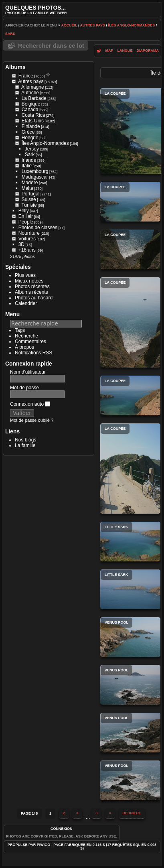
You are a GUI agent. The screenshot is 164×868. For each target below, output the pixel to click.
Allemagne (33, 87)
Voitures (27, 239)
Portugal (31, 194)
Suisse (29, 199)
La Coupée (130, 202)
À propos (24, 347)
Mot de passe (24, 388)
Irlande (29, 160)
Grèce (28, 132)
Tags (20, 330)
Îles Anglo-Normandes (132, 25)
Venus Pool (130, 637)
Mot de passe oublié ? (32, 420)
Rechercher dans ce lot (51, 46)
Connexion (62, 829)
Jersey (32, 149)
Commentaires (30, 342)
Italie (27, 166)
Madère (30, 183)
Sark (10, 34)
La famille (25, 445)
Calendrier (26, 303)
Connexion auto (30, 404)
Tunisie (29, 205)
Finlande (31, 126)
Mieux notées (29, 281)
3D (21, 244)
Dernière (132, 813)
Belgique (31, 104)
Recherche (26, 336)
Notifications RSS (33, 353)
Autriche (30, 93)
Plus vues (25, 275)
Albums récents (31, 292)
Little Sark (130, 542)
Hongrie (30, 138)
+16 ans (27, 250)
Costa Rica (33, 115)
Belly (24, 211)
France (26, 76)
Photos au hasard (34, 298)
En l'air (26, 216)
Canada (30, 110)
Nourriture (29, 233)
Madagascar (35, 177)
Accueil (69, 25)
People (26, 222)
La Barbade (34, 98)
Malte (27, 188)
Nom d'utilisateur (28, 372)
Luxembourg (35, 171)
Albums (15, 67)
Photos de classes (38, 228)
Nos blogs (25, 440)
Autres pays (93, 25)
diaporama (148, 51)
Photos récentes (32, 287)
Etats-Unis (33, 121)
